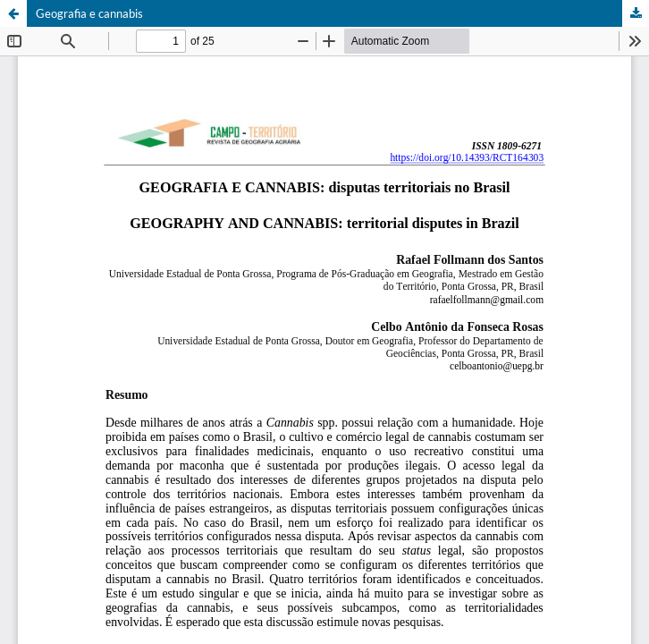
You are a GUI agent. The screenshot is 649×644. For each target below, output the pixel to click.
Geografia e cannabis (89, 13)
